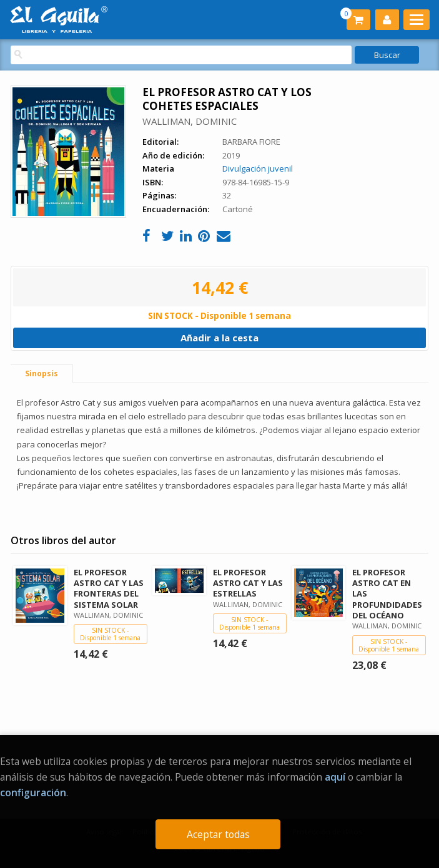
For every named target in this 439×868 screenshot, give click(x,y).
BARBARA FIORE (251, 142)
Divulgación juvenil (258, 168)
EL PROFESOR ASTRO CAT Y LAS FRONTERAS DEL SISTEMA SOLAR (109, 588)
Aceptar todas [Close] (218, 834)
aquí (335, 777)
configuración (33, 792)
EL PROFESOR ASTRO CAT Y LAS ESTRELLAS (248, 583)
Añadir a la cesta (219, 338)
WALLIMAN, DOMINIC (190, 121)
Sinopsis (42, 373)
